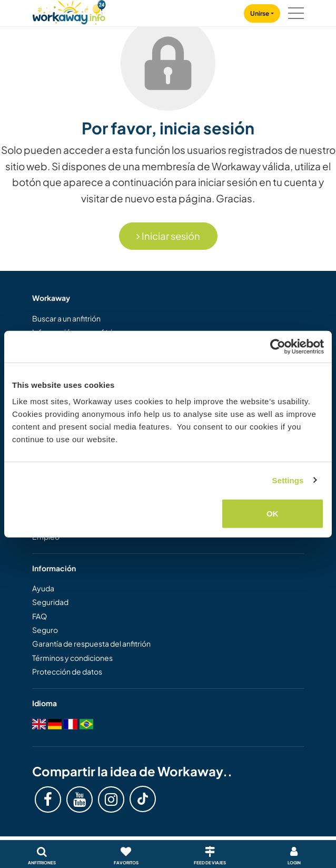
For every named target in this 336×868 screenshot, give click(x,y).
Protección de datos (67, 671)
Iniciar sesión (168, 236)
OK (273, 514)
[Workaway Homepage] (69, 11)
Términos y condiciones (72, 658)
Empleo (46, 537)
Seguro (45, 630)
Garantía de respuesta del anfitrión (91, 643)
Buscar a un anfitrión (66, 318)
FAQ (39, 616)
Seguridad (50, 602)
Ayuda (43, 588)
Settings (288, 480)
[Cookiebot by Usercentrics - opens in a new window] (278, 346)
